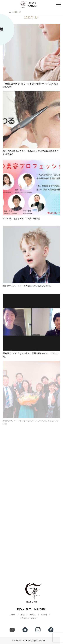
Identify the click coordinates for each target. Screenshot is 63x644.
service (44, 615)
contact (33, 615)
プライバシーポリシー (29, 618)
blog (22, 615)
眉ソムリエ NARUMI (22, 641)
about (13, 615)
